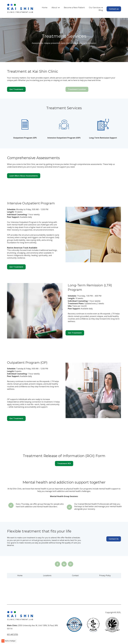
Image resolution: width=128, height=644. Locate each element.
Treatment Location (77, 89)
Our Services (95, 8)
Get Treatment (16, 89)
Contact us (114, 9)
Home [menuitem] (20, 575)
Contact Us (114, 539)
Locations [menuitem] (47, 575)
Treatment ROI (64, 463)
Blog (101, 10)
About (54, 8)
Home (45, 8)
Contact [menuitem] (75, 575)
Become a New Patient (74, 8)
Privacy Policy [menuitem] (105, 575)
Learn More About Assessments (24, 176)
